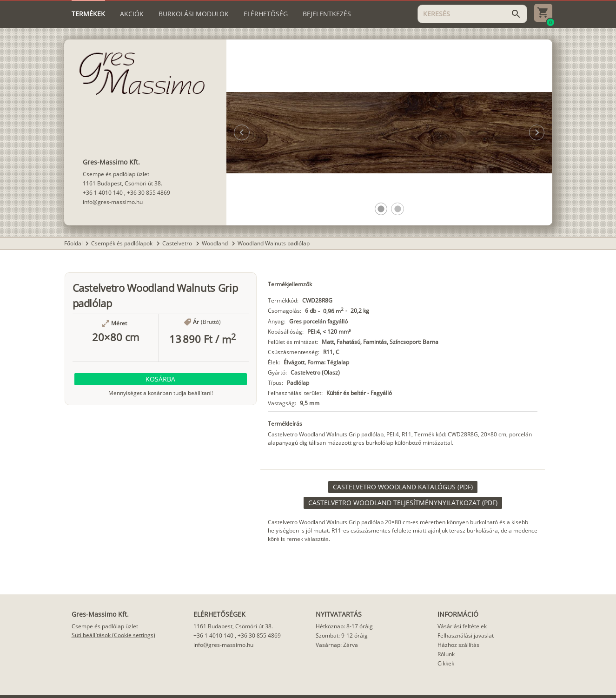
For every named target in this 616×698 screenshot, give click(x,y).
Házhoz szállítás (458, 645)
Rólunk (446, 654)
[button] (381, 209)
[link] (403, 487)
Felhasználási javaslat (466, 635)
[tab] (88, 14)
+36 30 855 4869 (149, 193)
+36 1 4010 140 (103, 193)
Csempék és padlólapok (123, 243)
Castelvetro (178, 243)
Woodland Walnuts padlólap (274, 243)
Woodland (215, 243)
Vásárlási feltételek (462, 626)
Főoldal (73, 243)
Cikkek (446, 663)
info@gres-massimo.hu (113, 202)
